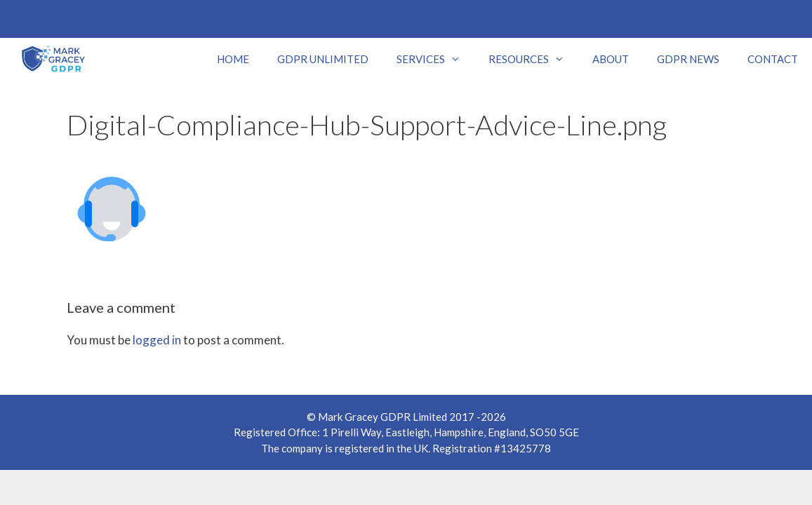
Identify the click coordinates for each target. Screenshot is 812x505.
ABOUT (611, 59)
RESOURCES (533, 59)
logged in (157, 340)
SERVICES (435, 59)
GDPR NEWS (688, 59)
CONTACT (773, 59)
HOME (233, 59)
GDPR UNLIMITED (323, 59)
